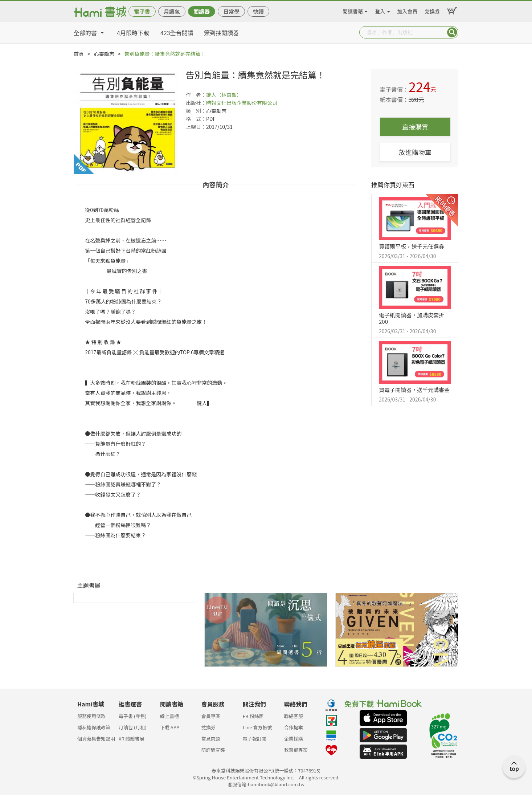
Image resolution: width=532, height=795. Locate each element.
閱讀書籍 (353, 10)
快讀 (258, 11)
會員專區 (211, 716)
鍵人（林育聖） (224, 95)
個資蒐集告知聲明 (96, 739)
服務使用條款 (91, 716)
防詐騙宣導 (213, 750)
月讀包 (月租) (133, 727)
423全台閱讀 (177, 33)
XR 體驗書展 (132, 739)
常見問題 (211, 739)
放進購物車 (415, 152)
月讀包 (172, 11)
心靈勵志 (104, 54)
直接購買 (415, 127)
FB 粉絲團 (253, 716)
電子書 (142, 11)
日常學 (231, 11)
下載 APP (170, 727)
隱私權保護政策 (94, 727)
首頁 (79, 54)
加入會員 (408, 10)
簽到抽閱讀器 (221, 33)
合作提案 (294, 727)
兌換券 (432, 10)
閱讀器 (202, 11)
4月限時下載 (133, 33)
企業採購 (294, 739)
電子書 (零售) (133, 716)
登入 (380, 10)
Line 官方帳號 (257, 727)
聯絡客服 (294, 716)
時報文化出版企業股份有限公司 (242, 103)
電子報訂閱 (255, 739)
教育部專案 (296, 750)
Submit (452, 32)
